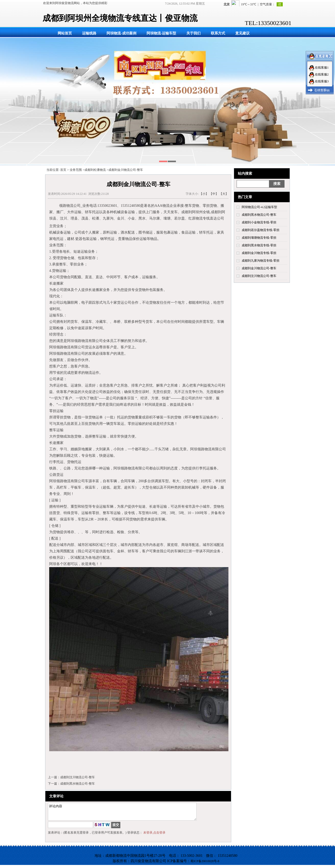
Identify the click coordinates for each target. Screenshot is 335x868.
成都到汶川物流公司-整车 (259, 276)
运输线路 (89, 33)
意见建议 (242, 33)
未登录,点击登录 (154, 836)
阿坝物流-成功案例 (121, 33)
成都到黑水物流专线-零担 (259, 245)
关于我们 (194, 33)
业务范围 (76, 170)
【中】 (214, 194)
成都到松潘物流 (95, 170)
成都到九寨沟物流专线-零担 (261, 261)
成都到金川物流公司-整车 (259, 268)
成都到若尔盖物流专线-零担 (261, 230)
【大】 (224, 194)
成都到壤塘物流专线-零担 (259, 238)
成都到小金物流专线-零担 (259, 222)
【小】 (204, 194)
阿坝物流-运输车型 (162, 33)
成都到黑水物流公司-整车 (259, 215)
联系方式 (218, 33)
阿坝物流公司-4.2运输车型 (259, 207)
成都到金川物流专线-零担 (259, 253)
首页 (63, 170)
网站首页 (65, 33)
